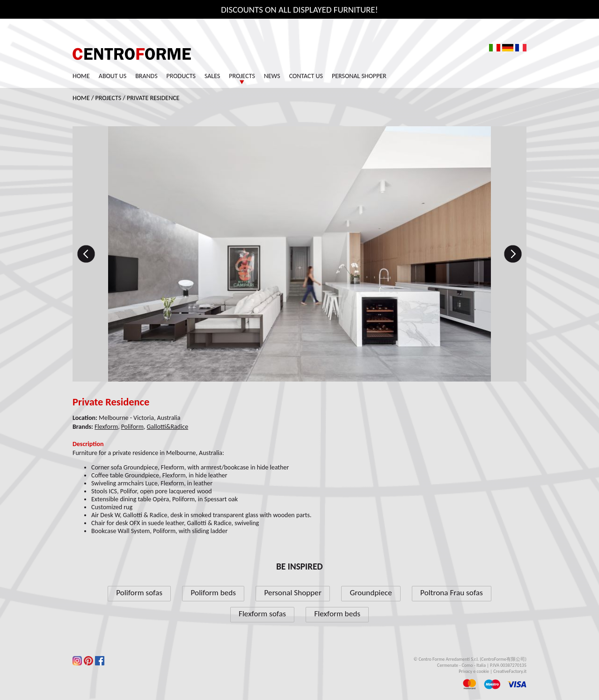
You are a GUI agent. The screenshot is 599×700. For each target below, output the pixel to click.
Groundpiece (371, 593)
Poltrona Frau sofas (452, 593)
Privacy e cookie (474, 671)
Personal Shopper (359, 76)
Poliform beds (213, 593)
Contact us (306, 76)
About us (113, 76)
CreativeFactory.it (510, 671)
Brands (146, 76)
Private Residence (153, 98)
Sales (212, 76)
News (272, 76)
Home (81, 76)
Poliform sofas (139, 593)
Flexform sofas (262, 614)
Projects (242, 76)
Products (181, 76)
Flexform (106, 427)
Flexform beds (337, 614)
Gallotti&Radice (168, 427)
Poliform (132, 427)
